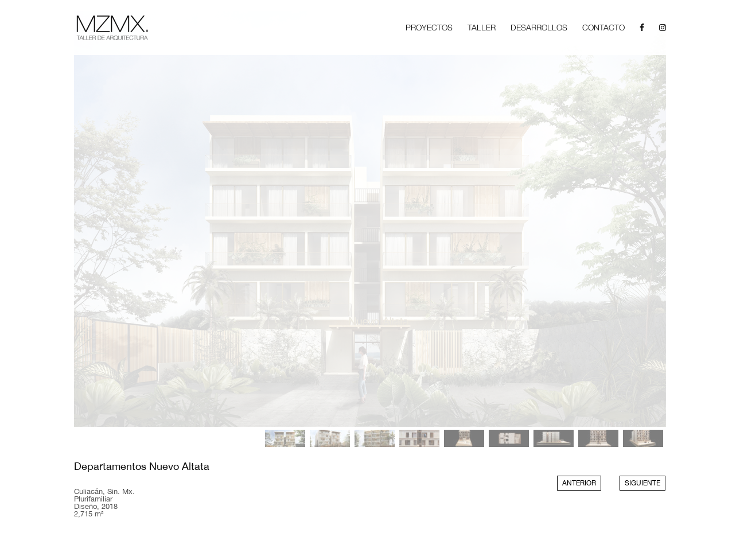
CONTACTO (603, 28)
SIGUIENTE (642, 483)
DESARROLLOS (539, 28)
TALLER (482, 28)
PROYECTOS (429, 28)
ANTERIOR (579, 483)
